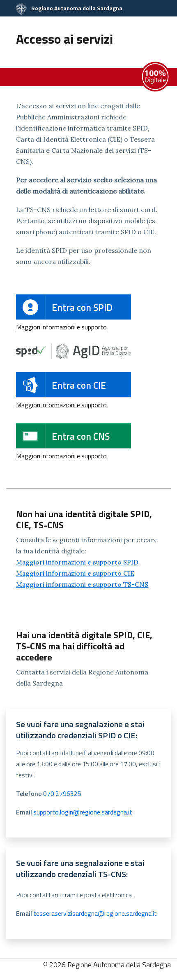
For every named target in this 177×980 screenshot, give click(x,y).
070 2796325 (62, 793)
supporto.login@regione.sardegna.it (83, 812)
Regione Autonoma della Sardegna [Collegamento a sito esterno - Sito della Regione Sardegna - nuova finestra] (69, 8)
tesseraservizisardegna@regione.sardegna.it (95, 913)
